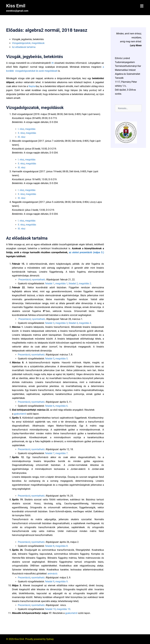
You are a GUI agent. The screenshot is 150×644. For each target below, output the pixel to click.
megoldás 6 (61, 406)
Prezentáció (25, 280)
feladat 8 (50, 546)
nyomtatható (39, 280)
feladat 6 (50, 406)
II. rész (21, 133)
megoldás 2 (85, 284)
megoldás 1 (61, 284)
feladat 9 (50, 581)
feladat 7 (50, 453)
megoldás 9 (61, 581)
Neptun (32, 86)
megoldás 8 (61, 546)
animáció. (53, 574)
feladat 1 (50, 284)
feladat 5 (50, 358)
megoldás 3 (61, 323)
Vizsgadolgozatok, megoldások (28, 43)
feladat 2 (73, 284)
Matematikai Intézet (125, 70)
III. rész (22, 137)
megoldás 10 (63, 609)
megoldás (30, 129)
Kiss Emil (16, 6)
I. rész (21, 129)
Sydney (50, 639)
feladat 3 (50, 323)
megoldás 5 (61, 358)
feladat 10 (50, 609)
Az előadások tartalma (24, 47)
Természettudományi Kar (128, 66)
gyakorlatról (20, 414)
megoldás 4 (85, 323)
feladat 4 (73, 323)
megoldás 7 (61, 453)
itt (53, 63)
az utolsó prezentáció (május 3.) (86, 252)
